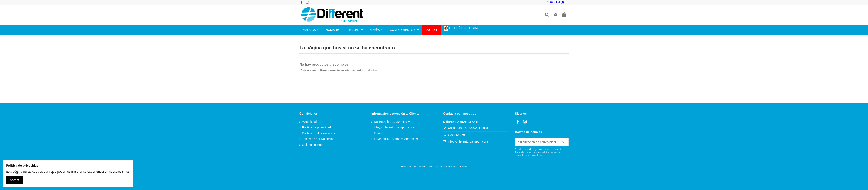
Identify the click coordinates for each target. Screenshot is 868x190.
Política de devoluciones (318, 133)
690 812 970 (456, 135)
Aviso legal (309, 122)
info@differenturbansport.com (394, 127)
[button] (311, 30)
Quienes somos (313, 145)
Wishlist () (555, 2)
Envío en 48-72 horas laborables (396, 139)
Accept (15, 180)
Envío (378, 133)
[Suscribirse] (564, 142)
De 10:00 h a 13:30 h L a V (392, 122)
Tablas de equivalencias (318, 139)
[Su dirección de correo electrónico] (537, 142)
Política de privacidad (316, 127)
